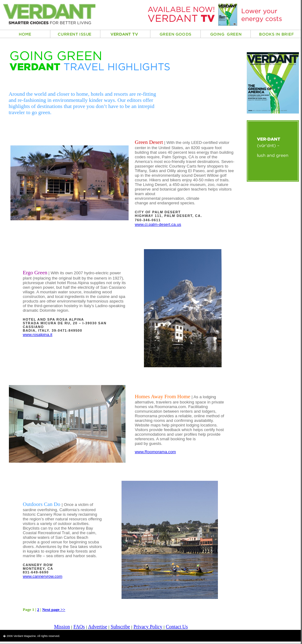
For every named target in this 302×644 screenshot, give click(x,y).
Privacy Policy (148, 627)
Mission (62, 627)
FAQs (79, 627)
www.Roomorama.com (155, 452)
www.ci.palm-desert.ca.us (158, 224)
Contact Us (177, 627)
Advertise (98, 627)
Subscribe (120, 627)
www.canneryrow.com (43, 576)
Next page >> (54, 609)
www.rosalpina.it (37, 335)
